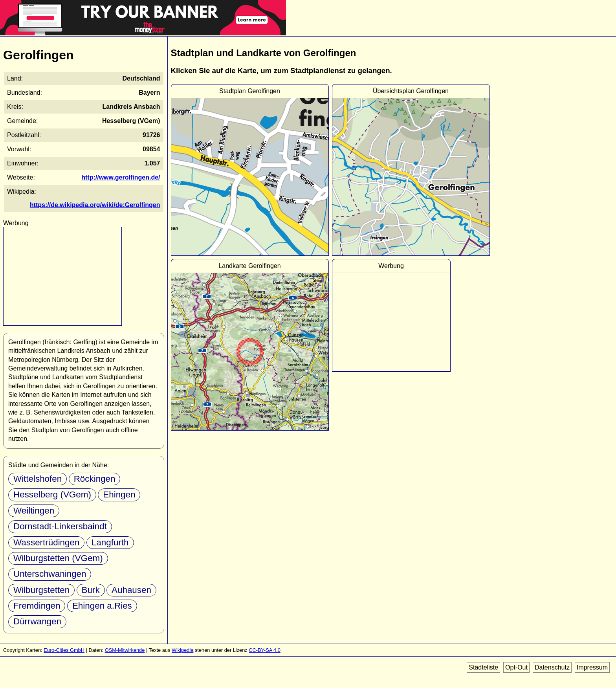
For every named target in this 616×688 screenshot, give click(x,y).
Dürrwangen (37, 621)
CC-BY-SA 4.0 (265, 650)
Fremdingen (37, 606)
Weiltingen (34, 511)
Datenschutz (552, 667)
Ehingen (119, 494)
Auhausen (131, 590)
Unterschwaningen (50, 574)
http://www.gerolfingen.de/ (121, 177)
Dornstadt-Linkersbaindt (60, 526)
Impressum (592, 667)
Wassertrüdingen (46, 542)
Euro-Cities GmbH (64, 650)
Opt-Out (516, 667)
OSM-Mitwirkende (125, 650)
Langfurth (110, 542)
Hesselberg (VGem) (52, 494)
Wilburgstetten (41, 590)
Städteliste (483, 667)
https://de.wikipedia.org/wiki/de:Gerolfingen (95, 205)
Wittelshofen (38, 479)
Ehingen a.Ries (102, 606)
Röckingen (95, 479)
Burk (91, 590)
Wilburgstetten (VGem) (58, 558)
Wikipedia (182, 650)
